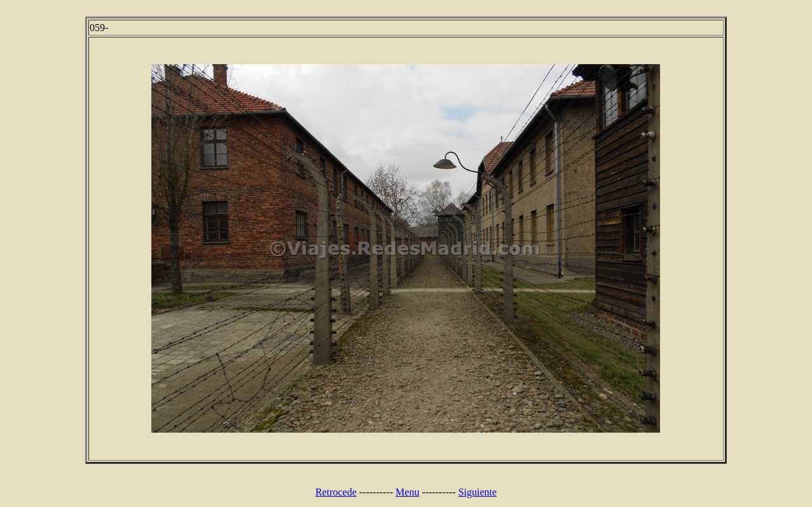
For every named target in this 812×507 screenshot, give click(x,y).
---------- (376, 492)
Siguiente (478, 492)
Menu (407, 492)
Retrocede (336, 492)
